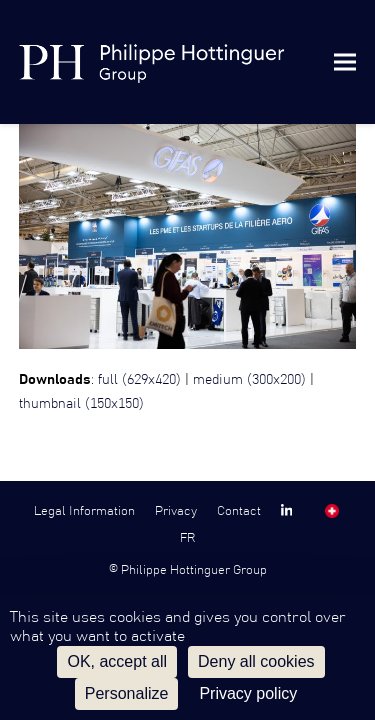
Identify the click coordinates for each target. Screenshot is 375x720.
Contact (239, 511)
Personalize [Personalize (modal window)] (127, 693)
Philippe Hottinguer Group (194, 570)
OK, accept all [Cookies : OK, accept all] (117, 661)
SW (331, 511)
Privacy (176, 511)
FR (187, 538)
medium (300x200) (249, 380)
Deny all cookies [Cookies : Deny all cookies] (256, 661)
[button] (345, 61)
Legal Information (84, 511)
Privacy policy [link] (248, 693)
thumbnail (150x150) (81, 404)
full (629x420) (139, 380)
